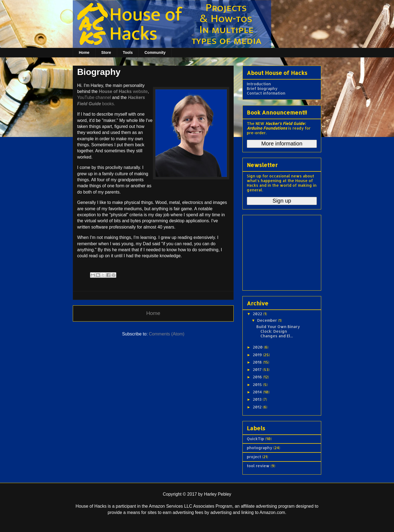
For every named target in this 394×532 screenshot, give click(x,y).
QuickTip (255, 439)
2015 (258, 385)
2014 (258, 392)
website (123, 91)
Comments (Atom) (167, 334)
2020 (258, 347)
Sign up (282, 201)
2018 (258, 362)
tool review (258, 466)
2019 (258, 355)
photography (260, 448)
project (254, 457)
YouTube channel (94, 97)
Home (84, 52)
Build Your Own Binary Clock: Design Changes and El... (278, 331)
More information (282, 144)
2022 (258, 314)
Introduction (259, 84)
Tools (128, 52)
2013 (258, 399)
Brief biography (262, 88)
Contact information (266, 93)
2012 (258, 407)
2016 (258, 377)
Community (155, 52)
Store (106, 52)
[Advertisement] (281, 251)
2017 (258, 369)
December (268, 320)
